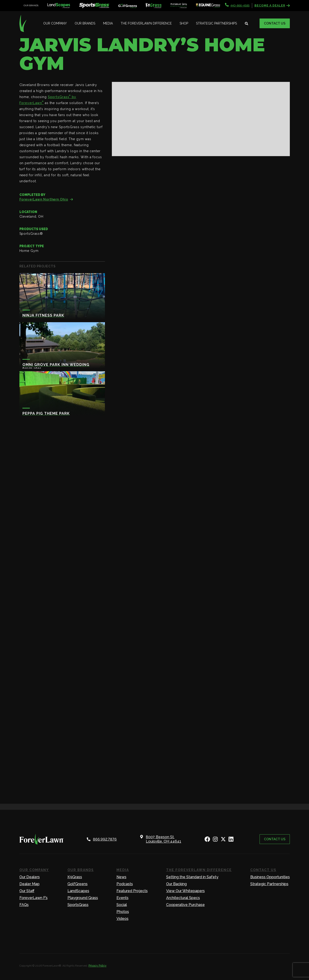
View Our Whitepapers (185, 891)
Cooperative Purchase (185, 905)
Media (108, 23)
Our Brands (85, 23)
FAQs (24, 905)
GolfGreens (78, 884)
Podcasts (125, 884)
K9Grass (75, 877)
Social (122, 905)
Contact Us (275, 23)
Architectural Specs (183, 898)
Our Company (55, 23)
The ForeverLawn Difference (146, 23)
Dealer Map (29, 884)
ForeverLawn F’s (34, 898)
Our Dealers (30, 877)
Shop (184, 23)
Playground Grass (83, 898)
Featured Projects (132, 891)
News (121, 877)
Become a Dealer (272, 6)
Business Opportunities (270, 877)
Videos (122, 919)
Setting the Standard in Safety (192, 877)
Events (122, 898)
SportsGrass (78, 905)
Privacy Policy (98, 966)
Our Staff (27, 891)
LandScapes (78, 891)
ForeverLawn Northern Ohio (46, 199)
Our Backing (176, 884)
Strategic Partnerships (216, 23)
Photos (123, 912)
